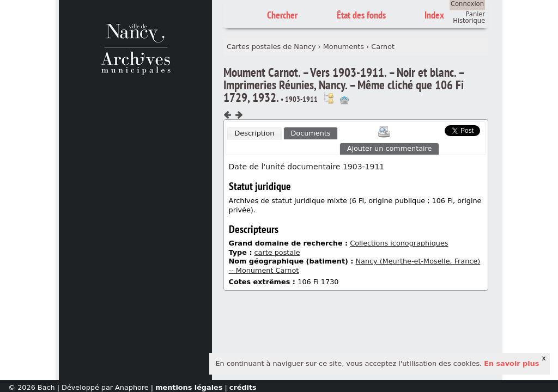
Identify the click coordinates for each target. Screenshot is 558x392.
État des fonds (361, 15)
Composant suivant (239, 115)
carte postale (277, 252)
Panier (475, 14)
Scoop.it (428, 129)
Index (434, 15)
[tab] (254, 133)
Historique (469, 21)
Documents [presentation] (311, 133)
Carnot (383, 47)
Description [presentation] (254, 133)
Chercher (282, 15)
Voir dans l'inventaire (329, 98)
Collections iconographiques (399, 243)
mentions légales (189, 387)
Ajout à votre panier (344, 100)
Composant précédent (228, 115)
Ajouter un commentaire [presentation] (390, 148)
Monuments (344, 47)
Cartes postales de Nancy (271, 47)
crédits (243, 387)
